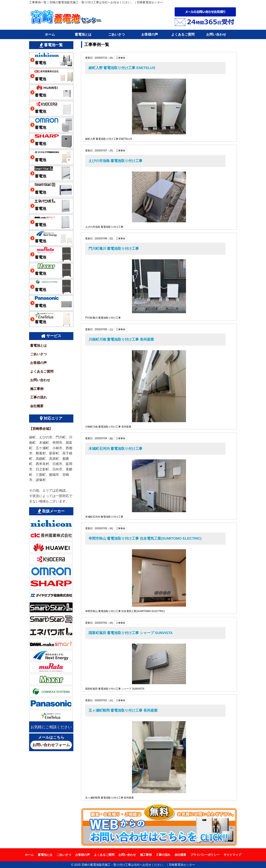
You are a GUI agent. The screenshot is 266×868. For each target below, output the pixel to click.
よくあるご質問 (183, 34)
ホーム (50, 34)
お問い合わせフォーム (51, 745)
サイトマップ (232, 855)
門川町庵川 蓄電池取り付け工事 (114, 249)
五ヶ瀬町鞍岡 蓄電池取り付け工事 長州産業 (123, 710)
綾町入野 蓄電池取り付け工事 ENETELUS (122, 68)
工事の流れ (38, 397)
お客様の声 (150, 34)
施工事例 (37, 389)
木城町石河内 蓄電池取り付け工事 (116, 449)
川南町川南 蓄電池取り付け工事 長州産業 (121, 339)
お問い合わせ (216, 34)
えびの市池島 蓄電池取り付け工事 (116, 161)
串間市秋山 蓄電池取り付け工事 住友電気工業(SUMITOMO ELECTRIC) (145, 538)
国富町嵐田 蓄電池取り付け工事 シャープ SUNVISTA (131, 633)
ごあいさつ (116, 34)
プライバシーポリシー (205, 855)
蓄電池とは (83, 34)
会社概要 (37, 406)
